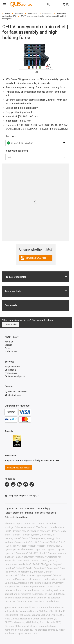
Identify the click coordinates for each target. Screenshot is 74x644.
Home (7, 14)
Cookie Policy (42, 508)
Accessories (33, 14)
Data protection (26, 508)
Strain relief (47, 14)
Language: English (15, 496)
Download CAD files (33, 258)
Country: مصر (34, 496)
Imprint (28, 513)
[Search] (49, 4)
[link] (36, 259)
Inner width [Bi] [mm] (17, 151)
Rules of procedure (14, 513)
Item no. (10, 136)
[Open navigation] (5, 4)
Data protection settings (16, 517)
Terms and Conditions (44, 513)
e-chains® (19, 14)
